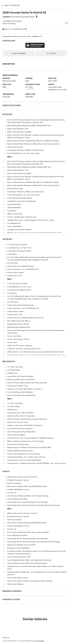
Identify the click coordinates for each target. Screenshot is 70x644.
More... (10, 157)
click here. (41, 641)
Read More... (37, 36)
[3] (32, 87)
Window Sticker (11, 600)
